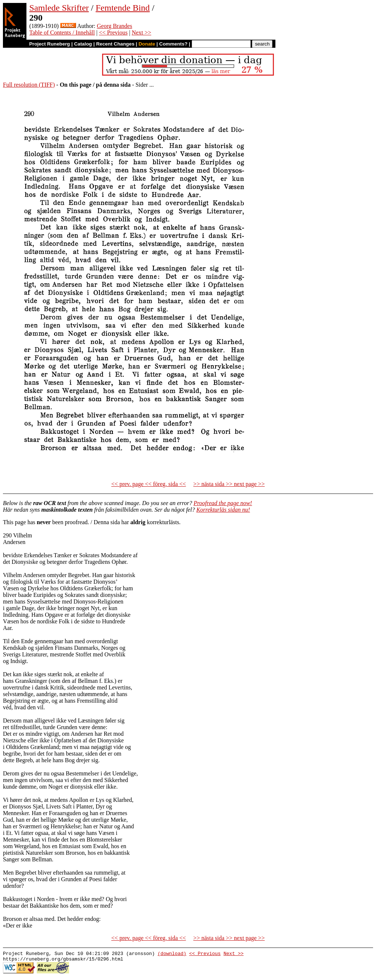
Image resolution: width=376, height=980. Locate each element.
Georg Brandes (115, 26)
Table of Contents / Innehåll (62, 33)
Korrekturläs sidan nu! (223, 510)
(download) (172, 954)
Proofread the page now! (223, 503)
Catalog (83, 44)
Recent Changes (115, 44)
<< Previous (113, 33)
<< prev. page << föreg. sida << (149, 484)
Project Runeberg (49, 44)
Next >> (142, 33)
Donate (147, 44)
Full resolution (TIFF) (29, 85)
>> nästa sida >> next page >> (229, 484)
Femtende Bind (122, 8)
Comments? (173, 44)
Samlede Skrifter (59, 8)
